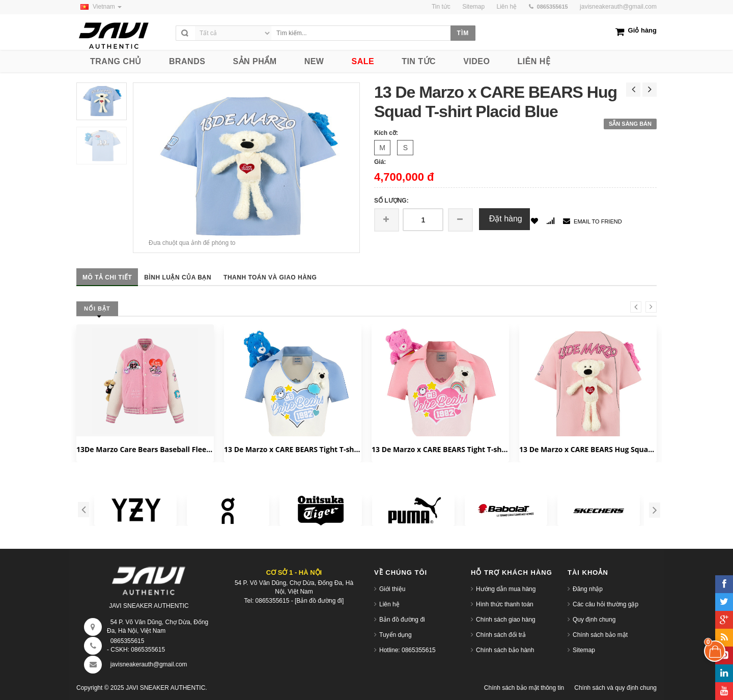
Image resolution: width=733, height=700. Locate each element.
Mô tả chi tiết (107, 277)
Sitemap (584, 650)
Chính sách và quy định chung (615, 688)
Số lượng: (391, 201)
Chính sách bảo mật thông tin (524, 688)
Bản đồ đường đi (402, 620)
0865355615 (128, 641)
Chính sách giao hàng (506, 620)
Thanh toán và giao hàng (270, 277)
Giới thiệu (392, 589)
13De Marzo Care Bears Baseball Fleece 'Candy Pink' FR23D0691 (145, 449)
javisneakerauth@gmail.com (618, 7)
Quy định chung (594, 620)
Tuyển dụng (396, 635)
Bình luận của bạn (178, 277)
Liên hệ (389, 604)
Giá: (380, 162)
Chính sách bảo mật (600, 635)
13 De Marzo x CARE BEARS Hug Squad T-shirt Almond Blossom (588, 449)
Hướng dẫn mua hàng (506, 589)
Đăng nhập (588, 589)
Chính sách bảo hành (505, 650)
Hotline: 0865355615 (407, 650)
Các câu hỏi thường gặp (605, 604)
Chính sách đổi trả (501, 635)
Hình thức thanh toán (505, 604)
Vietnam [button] (99, 7)
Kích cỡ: (386, 133)
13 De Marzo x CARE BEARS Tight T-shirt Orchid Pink (440, 449)
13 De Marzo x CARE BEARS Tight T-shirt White (293, 449)
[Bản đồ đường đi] (319, 601)
